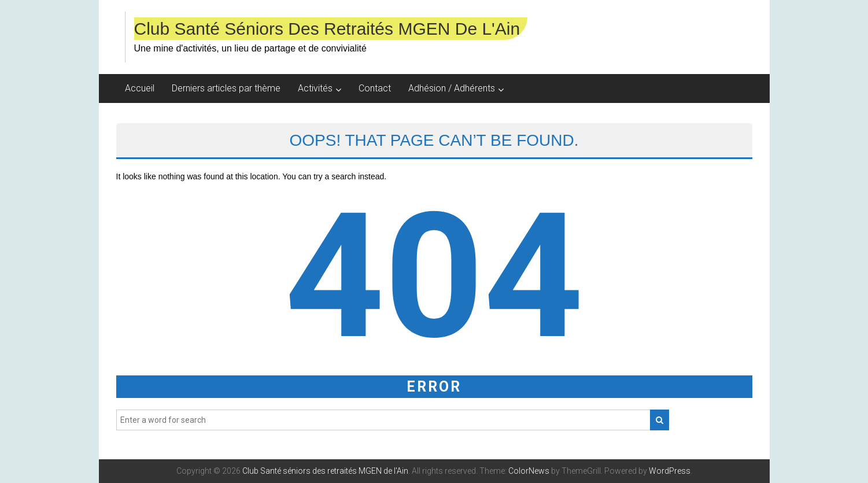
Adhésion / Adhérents (452, 88)
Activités (315, 88)
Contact (375, 88)
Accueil (140, 88)
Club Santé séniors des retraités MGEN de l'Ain (327, 29)
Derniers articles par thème (226, 88)
